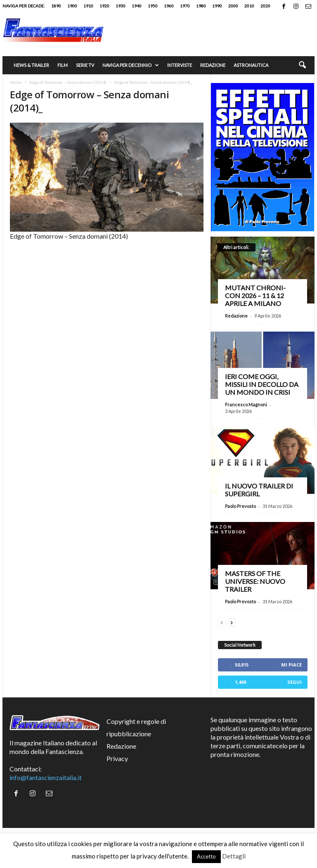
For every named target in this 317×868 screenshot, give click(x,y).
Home (16, 82)
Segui (295, 682)
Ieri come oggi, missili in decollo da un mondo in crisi (262, 384)
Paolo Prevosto (240, 506)
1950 (153, 6)
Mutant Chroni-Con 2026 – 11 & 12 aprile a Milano (255, 295)
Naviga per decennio (131, 65)
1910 (88, 6)
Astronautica (251, 65)
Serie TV (85, 65)
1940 (137, 6)
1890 (56, 6)
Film (63, 65)
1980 (201, 6)
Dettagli (234, 856)
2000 (233, 6)
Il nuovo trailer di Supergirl (259, 490)
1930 (121, 6)
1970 (185, 6)
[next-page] (232, 622)
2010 (249, 6)
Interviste (180, 65)
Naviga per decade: (24, 6)
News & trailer (31, 65)
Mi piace (291, 665)
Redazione (213, 65)
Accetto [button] (206, 856)
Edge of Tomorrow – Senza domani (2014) (68, 82)
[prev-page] (222, 622)
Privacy (117, 758)
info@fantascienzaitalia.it (46, 777)
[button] (302, 65)
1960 (169, 6)
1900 (72, 6)
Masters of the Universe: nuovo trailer (255, 581)
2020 (265, 6)
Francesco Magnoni (246, 404)
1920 (104, 6)
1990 (217, 6)
